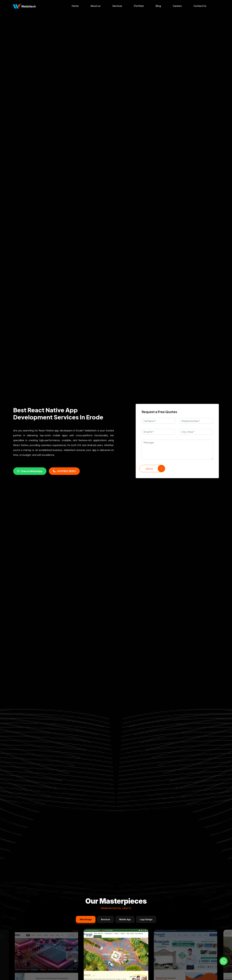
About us (95, 6)
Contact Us (200, 6)
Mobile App (125, 919)
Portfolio (139, 6)
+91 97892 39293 (64, 471)
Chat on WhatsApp (30, 471)
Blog (158, 6)
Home (75, 6)
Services (117, 6)
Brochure (105, 919)
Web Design (86, 919)
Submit (155, 469)
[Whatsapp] (223, 961)
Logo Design (146, 919)
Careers (177, 6)
